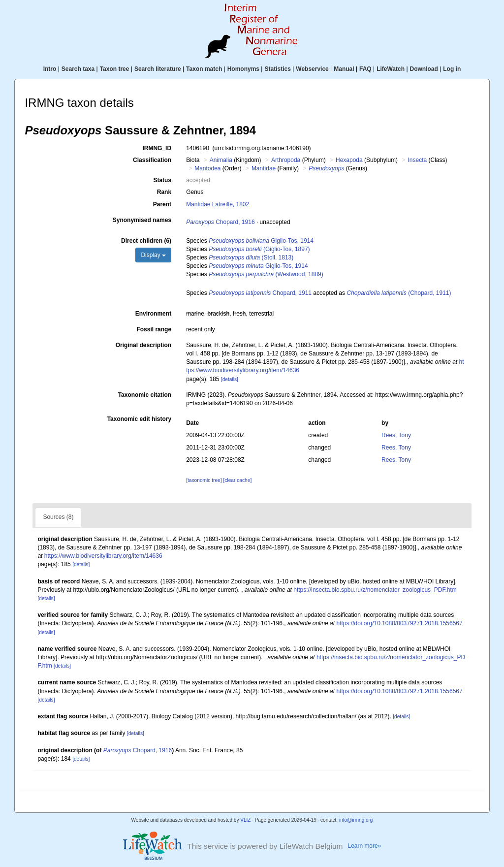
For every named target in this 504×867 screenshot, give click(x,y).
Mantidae (264, 168)
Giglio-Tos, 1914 (261, 241)
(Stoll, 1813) (251, 257)
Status (162, 180)
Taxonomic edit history (139, 419)
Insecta (417, 160)
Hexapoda (349, 160)
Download (424, 69)
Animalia (221, 160)
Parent (162, 204)
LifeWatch (391, 69)
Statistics (277, 69)
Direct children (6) (146, 241)
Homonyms (243, 69)
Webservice (312, 69)
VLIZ (245, 820)
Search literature (158, 69)
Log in (452, 69)
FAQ (365, 69)
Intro (50, 69)
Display (153, 255)
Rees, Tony (396, 435)
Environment (153, 314)
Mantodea (207, 168)
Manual (344, 69)
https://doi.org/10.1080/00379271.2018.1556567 (399, 623)
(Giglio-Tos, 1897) (259, 249)
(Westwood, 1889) (266, 274)
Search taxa (78, 69)
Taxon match (204, 69)
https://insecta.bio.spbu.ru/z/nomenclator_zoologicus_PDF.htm (375, 590)
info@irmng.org (356, 820)
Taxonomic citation (145, 395)
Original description (143, 345)
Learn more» (365, 846)
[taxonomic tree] (204, 480)
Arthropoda (286, 160)
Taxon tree (115, 69)
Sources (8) (58, 517)
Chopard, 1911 (260, 293)
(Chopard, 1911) (399, 293)
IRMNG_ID (157, 148)
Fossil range (154, 329)
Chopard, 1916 (220, 222)
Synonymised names (142, 220)
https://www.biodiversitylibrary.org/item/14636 (103, 556)
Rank (164, 192)
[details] (230, 379)
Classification (152, 160)
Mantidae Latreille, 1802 (218, 204)
